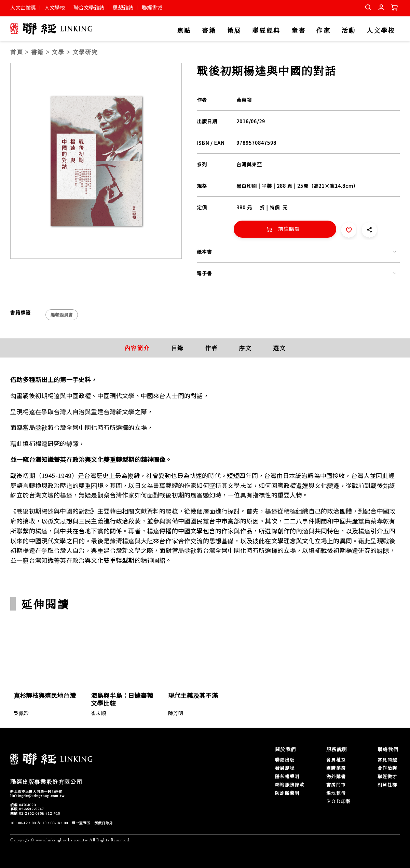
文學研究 (85, 52)
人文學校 (55, 7)
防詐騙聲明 (287, 793)
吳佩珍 (21, 713)
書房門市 (336, 785)
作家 (323, 31)
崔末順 (99, 713)
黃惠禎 (244, 100)
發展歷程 (285, 768)
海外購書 (336, 777)
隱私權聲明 (287, 777)
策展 (234, 31)
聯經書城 (152, 7)
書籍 (209, 31)
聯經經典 (266, 31)
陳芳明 (176, 713)
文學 (58, 52)
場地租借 (336, 793)
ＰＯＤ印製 (339, 802)
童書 (298, 31)
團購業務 (336, 768)
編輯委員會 (62, 315)
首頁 (17, 52)
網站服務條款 (290, 785)
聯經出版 (285, 760)
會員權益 (336, 760)
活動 (349, 31)
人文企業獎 (23, 7)
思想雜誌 (123, 7)
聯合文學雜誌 (89, 7)
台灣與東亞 (249, 164)
